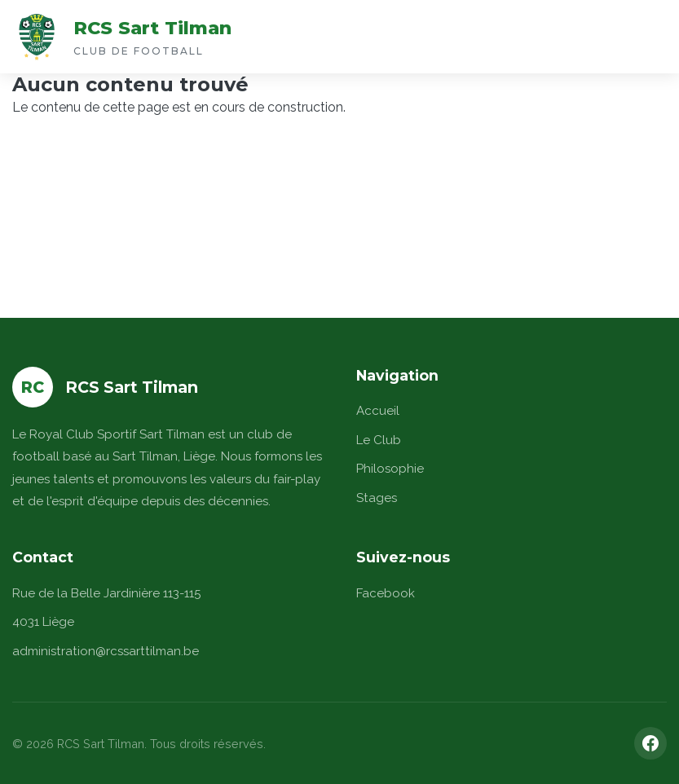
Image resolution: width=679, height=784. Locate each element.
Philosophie (390, 469)
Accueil (378, 411)
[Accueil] (37, 37)
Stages (377, 498)
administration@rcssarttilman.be (106, 651)
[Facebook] (650, 743)
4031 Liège (43, 622)
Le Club (379, 440)
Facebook (386, 593)
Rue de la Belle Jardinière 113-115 (106, 593)
